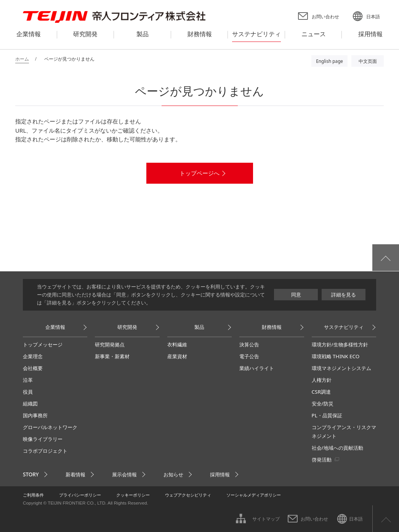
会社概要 (33, 368)
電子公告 (249, 356)
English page (329, 61)
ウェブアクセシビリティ (188, 495)
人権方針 (322, 380)
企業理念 (33, 356)
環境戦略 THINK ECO (336, 356)
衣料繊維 (177, 345)
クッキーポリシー (133, 495)
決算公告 (249, 345)
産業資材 (177, 356)
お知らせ (173, 474)
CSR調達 (321, 392)
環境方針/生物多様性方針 (340, 345)
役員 (28, 392)
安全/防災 (323, 404)
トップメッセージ (43, 345)
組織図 (30, 404)
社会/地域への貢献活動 (337, 448)
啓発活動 (322, 460)
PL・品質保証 (327, 415)
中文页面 (368, 61)
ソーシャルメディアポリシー (254, 495)
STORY (31, 474)
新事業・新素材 (112, 356)
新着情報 (75, 474)
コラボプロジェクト (45, 451)
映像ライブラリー (43, 439)
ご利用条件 (33, 495)
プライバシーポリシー (80, 495)
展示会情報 (124, 474)
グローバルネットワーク (50, 427)
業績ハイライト (257, 368)
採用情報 (220, 474)
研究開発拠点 (110, 345)
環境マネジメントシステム (341, 368)
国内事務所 (35, 415)
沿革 (28, 380)
